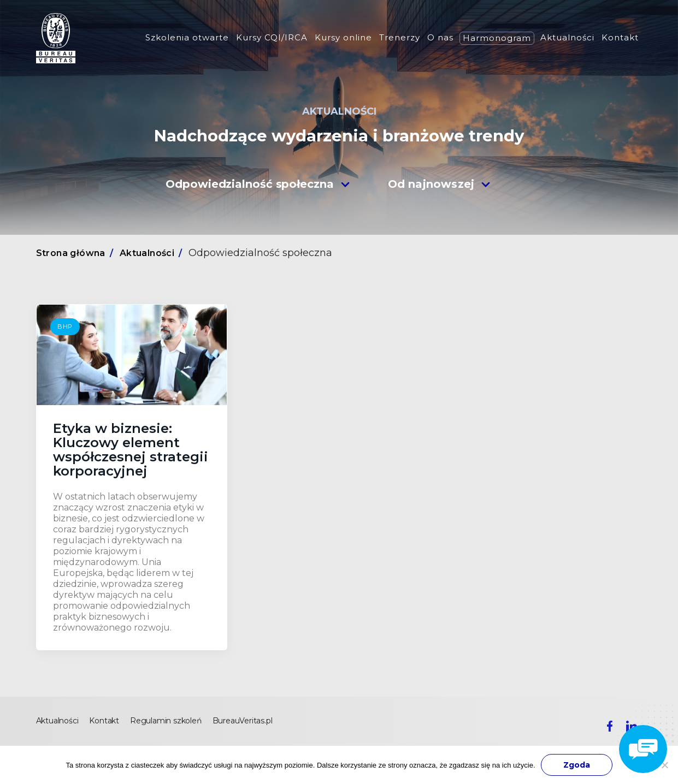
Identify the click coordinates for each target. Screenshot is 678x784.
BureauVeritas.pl (243, 721)
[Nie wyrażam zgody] (664, 765)
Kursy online (343, 37)
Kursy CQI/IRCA (272, 37)
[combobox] (258, 183)
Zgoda (577, 765)
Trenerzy (400, 37)
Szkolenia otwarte (187, 37)
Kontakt (620, 37)
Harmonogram (497, 38)
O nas (440, 37)
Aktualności (567, 37)
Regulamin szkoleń (166, 721)
